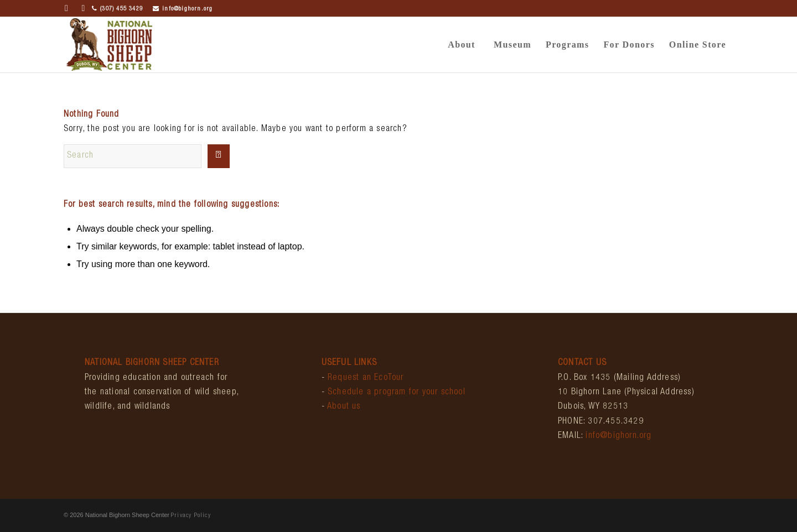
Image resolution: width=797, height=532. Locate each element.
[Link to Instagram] (84, 8)
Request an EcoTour (366, 378)
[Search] (133, 156)
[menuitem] (462, 45)
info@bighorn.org (183, 9)
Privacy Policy (191, 516)
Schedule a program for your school (397, 393)
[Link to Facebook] (67, 8)
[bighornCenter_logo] (109, 45)
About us (344, 407)
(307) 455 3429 (117, 9)
